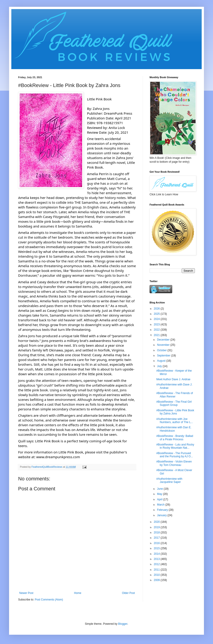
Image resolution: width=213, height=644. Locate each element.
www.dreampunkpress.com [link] (58, 457)
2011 (157, 570)
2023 (157, 324)
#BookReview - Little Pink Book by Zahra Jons (175, 412)
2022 (157, 330)
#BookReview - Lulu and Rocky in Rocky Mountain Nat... (175, 446)
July (160, 366)
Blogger (123, 624)
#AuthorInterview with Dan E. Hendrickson (174, 429)
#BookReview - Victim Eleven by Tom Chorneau (174, 463)
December (164, 340)
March (161, 505)
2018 (157, 533)
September (164, 356)
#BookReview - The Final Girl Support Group (174, 403)
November (164, 345)
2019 (157, 527)
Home (78, 593)
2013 (157, 559)
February (163, 510)
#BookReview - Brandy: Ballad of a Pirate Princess (175, 438)
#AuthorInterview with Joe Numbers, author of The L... (175, 421)
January (162, 515)
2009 (157, 580)
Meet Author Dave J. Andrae (173, 379)
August (162, 361)
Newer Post (26, 593)
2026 (157, 309)
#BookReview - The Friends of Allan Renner (175, 395)
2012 (157, 564)
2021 (157, 335)
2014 (157, 554)
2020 (157, 522)
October (162, 350)
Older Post (128, 593)
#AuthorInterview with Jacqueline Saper (169, 480)
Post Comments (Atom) (49, 600)
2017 (157, 538)
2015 (157, 548)
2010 (157, 575)
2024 (157, 319)
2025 (157, 314)
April (160, 499)
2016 (157, 543)
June (160, 489)
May (160, 494)
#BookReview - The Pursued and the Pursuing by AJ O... (175, 455)
